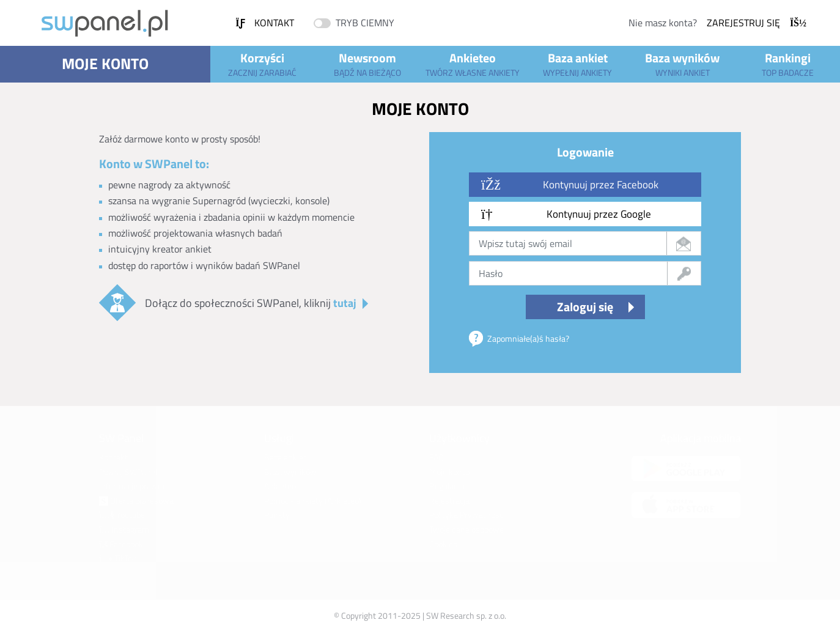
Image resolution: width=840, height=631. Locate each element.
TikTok (118, 558)
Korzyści (263, 64)
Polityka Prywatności (467, 515)
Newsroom (367, 64)
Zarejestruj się (757, 23)
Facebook (121, 544)
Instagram (124, 529)
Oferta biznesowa (136, 500)
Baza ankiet (578, 64)
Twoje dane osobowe (466, 529)
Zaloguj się (585, 307)
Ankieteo (473, 64)
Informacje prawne (133, 486)
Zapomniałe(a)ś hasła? (528, 338)
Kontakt (265, 23)
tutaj (345, 303)
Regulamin (448, 486)
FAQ (437, 457)
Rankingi (787, 64)
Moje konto (105, 64)
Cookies (443, 544)
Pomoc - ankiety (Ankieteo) (313, 500)
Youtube (122, 515)
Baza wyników (683, 64)
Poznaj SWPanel (128, 472)
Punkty (277, 515)
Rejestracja (449, 500)
